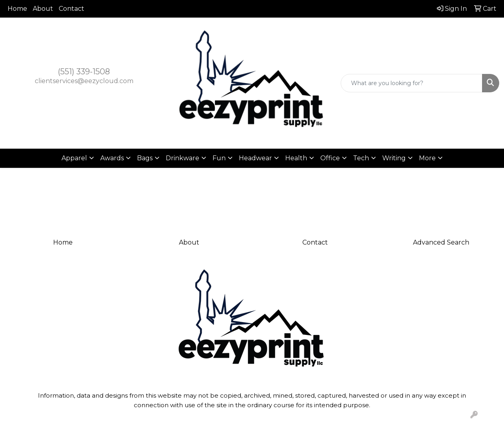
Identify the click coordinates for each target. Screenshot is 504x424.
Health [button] (296, 158)
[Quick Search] (412, 83)
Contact (71, 9)
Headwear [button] (255, 158)
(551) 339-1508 (84, 72)
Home (17, 9)
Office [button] (330, 158)
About (43, 9)
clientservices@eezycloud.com (84, 81)
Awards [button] (112, 158)
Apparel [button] (74, 158)
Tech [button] (361, 158)
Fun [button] (219, 158)
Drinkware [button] (183, 158)
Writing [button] (394, 158)
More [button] (427, 158)
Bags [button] (145, 158)
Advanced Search (441, 242)
